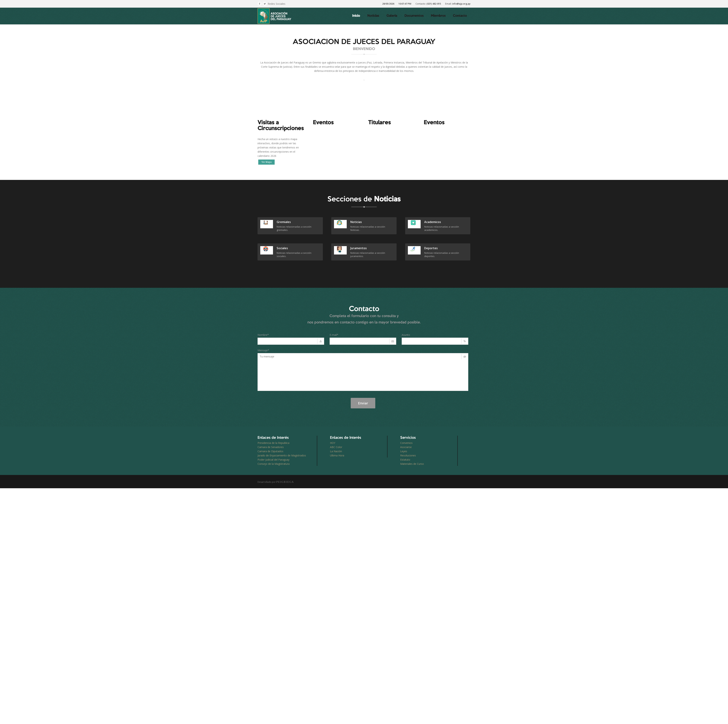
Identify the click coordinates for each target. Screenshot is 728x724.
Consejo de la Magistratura (274, 464)
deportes (431, 248)
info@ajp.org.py (461, 4)
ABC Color (336, 447)
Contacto (460, 16)
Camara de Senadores (271, 447)
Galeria (392, 16)
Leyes (404, 451)
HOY (333, 443)
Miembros (438, 16)
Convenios (406, 443)
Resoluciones (408, 455)
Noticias (373, 16)
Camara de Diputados (270, 451)
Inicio (356, 16)
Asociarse (406, 447)
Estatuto (405, 460)
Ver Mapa (267, 162)
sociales (282, 248)
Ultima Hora (337, 455)
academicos (433, 222)
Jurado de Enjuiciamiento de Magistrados (282, 455)
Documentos (414, 16)
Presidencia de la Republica (273, 443)
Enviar (363, 403)
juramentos (359, 248)
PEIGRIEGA (285, 482)
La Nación (336, 451)
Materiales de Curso (412, 464)
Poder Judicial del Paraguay (273, 460)
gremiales (284, 222)
